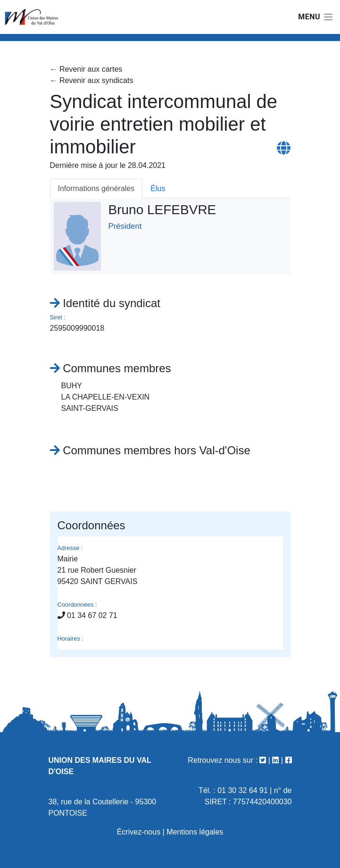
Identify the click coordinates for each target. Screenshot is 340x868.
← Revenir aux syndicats (92, 80)
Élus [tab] (158, 188)
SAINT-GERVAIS (90, 408)
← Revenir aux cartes (86, 69)
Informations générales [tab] (96, 188)
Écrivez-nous (139, 832)
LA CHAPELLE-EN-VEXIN (106, 397)
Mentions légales (195, 832)
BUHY (72, 386)
